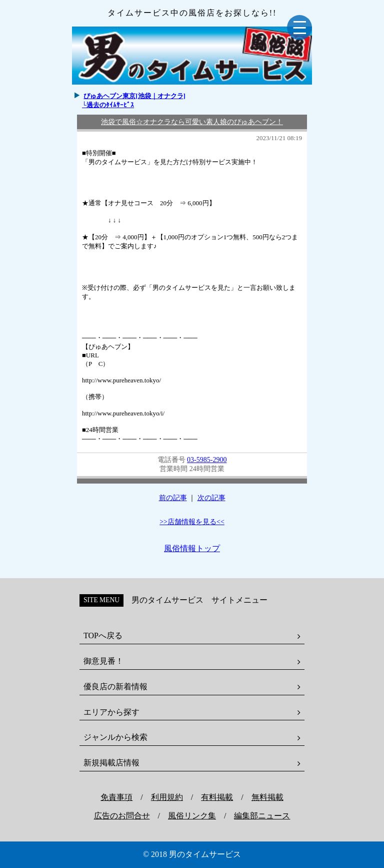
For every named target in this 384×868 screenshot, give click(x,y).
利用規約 (167, 797)
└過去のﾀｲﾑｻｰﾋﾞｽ (108, 105)
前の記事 (173, 498)
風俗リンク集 (192, 816)
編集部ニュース (262, 816)
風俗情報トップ (192, 548)
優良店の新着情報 (115, 687)
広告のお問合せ (122, 816)
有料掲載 (217, 797)
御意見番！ (103, 661)
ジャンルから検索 (115, 737)
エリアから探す (111, 712)
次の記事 (211, 498)
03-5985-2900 (207, 460)
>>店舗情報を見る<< (192, 522)
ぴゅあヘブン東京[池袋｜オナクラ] (134, 96)
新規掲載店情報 (111, 763)
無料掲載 (267, 797)
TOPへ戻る (103, 635)
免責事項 (116, 797)
